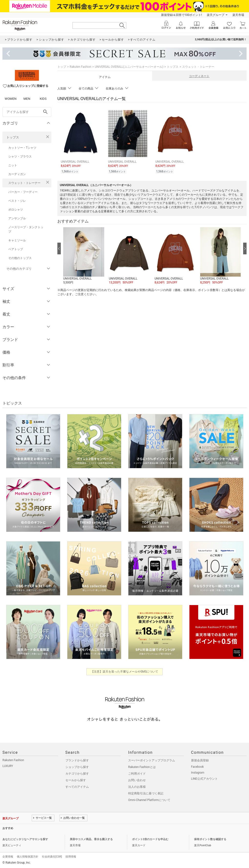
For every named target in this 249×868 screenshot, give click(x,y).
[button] (84, 256)
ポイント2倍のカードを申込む (150, 839)
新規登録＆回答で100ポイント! (182, 15)
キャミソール (17, 240)
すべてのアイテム (77, 787)
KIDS (43, 99)
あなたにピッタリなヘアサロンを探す (25, 839)
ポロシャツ (16, 210)
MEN (27, 99)
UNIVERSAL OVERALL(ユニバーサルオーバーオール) (129, 67)
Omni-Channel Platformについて (149, 800)
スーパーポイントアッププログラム (152, 760)
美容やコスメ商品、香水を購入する (91, 839)
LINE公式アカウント (204, 779)
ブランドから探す (77, 760)
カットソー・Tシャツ (22, 148)
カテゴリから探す (77, 774)
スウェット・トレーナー (24, 183)
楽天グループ (216, 15)
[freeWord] (27, 112)
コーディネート (199, 76)
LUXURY (8, 766)
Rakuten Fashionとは (142, 767)
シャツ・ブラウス (20, 157)
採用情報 (71, 857)
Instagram (198, 773)
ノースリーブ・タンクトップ (26, 229)
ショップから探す (77, 767)
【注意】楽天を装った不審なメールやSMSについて (125, 672)
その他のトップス (20, 258)
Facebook (197, 767)
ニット (13, 165)
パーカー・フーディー (23, 192)
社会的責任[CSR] (52, 857)
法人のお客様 (137, 787)
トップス (13, 137)
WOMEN (11, 99)
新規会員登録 (200, 760)
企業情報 (8, 857)
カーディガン (17, 174)
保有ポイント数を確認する (210, 839)
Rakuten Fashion (80, 67)
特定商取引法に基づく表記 (146, 793)
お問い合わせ (137, 780)
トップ (62, 67)
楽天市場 (238, 15)
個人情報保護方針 (28, 857)
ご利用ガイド (137, 774)
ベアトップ (16, 249)
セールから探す (76, 780)
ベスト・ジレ (17, 201)
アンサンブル (17, 218)
